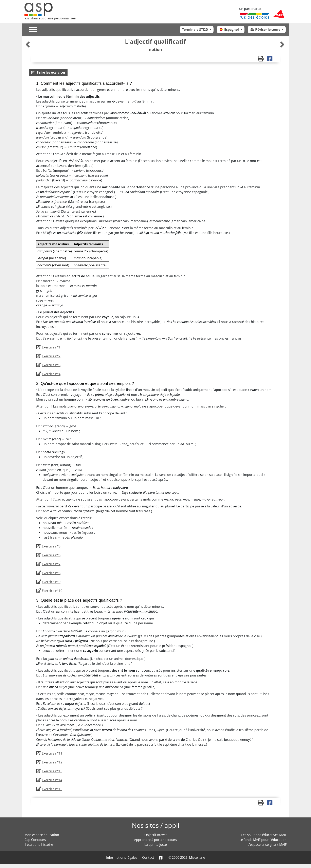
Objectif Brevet (156, 835)
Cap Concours (35, 840)
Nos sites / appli (156, 825)
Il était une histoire (39, 845)
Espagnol (229, 30)
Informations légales (122, 857)
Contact (148, 857)
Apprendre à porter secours (155, 840)
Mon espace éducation (42, 835)
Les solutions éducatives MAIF (264, 835)
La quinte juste (156, 845)
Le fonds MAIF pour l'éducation (263, 840)
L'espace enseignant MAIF (267, 845)
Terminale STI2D (195, 30)
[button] (48, 72)
